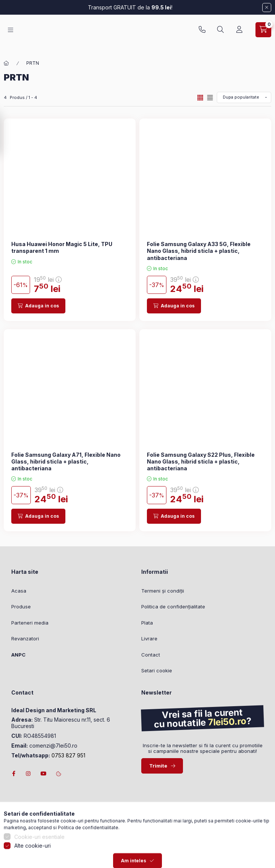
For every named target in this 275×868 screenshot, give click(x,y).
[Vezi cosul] (263, 33)
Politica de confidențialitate (173, 607)
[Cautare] (221, 33)
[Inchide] (267, 8)
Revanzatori (25, 638)
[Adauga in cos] (38, 306)
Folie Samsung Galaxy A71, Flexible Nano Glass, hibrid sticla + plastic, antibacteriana (66, 461)
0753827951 (202, 33)
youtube (44, 774)
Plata (147, 623)
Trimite (158, 766)
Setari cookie (157, 670)
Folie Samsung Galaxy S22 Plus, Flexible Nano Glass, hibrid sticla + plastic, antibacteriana (201, 461)
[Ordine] (244, 97)
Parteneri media (30, 623)
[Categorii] (11, 34)
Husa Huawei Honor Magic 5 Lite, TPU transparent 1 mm (62, 247)
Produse (21, 607)
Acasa (19, 591)
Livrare (149, 638)
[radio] (210, 98)
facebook (14, 774)
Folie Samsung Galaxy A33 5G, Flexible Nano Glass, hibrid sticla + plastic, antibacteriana (199, 251)
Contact (151, 655)
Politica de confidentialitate (88, 861)
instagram (29, 774)
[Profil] (239, 33)
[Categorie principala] (6, 63)
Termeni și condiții (163, 591)
